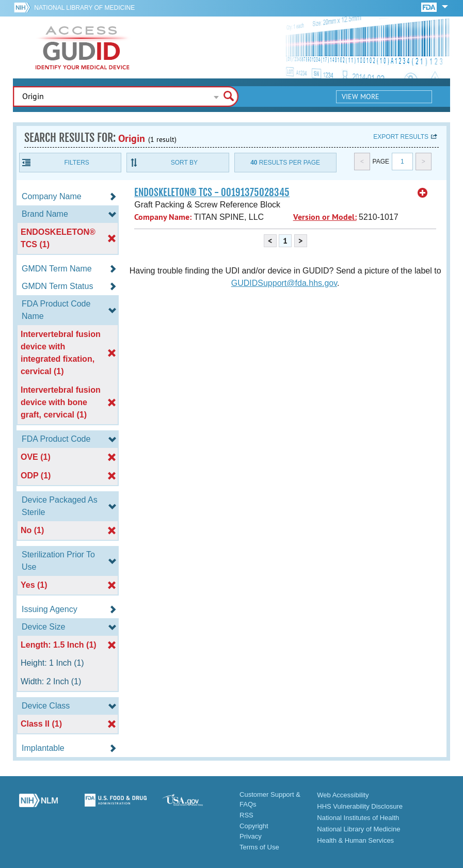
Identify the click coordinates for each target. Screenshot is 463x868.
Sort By (184, 163)
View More (361, 97)
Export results (401, 137)
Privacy (251, 836)
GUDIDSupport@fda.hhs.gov (284, 283)
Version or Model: (325, 217)
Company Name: (163, 217)
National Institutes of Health (358, 818)
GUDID (83, 47)
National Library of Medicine (84, 8)
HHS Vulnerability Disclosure (360, 806)
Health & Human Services (355, 840)
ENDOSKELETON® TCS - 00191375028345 (212, 192)
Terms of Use (259, 847)
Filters (76, 163)
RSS (246, 815)
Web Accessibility (343, 795)
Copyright (254, 826)
